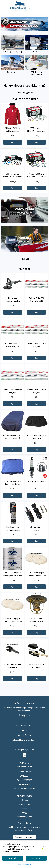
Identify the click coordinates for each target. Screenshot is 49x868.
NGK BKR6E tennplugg (36, 481)
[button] (23, 30)
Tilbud (24, 808)
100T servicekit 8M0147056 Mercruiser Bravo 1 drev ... (36, 131)
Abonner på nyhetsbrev (25, 837)
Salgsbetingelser (25, 817)
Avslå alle (13, 858)
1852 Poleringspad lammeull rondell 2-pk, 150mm (13, 621)
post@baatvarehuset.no (25, 788)
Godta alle (36, 858)
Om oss (25, 800)
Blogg (24, 812)
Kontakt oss (24, 804)
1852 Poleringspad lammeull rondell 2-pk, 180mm (37, 576)
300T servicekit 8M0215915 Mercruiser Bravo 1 (13, 177)
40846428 (26, 784)
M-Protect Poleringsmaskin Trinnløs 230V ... (13, 301)
